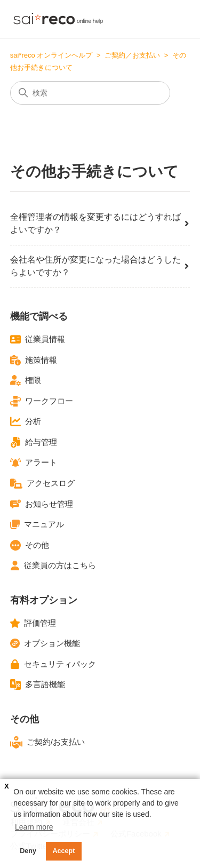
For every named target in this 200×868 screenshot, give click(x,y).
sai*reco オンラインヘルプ (51, 55)
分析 (26, 421)
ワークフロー (42, 401)
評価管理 (33, 623)
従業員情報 (38, 339)
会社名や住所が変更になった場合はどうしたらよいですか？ (100, 266)
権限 (26, 380)
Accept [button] (64, 851)
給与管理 (34, 442)
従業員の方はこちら (53, 566)
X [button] (6, 786)
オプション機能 (45, 643)
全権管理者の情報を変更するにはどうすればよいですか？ (100, 223)
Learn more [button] (34, 827)
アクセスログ (42, 484)
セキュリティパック (53, 664)
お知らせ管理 (42, 504)
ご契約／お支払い (132, 55)
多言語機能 (38, 684)
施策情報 (34, 360)
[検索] (90, 93)
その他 (30, 545)
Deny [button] (28, 851)
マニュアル (37, 524)
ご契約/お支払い (47, 742)
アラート (34, 463)
